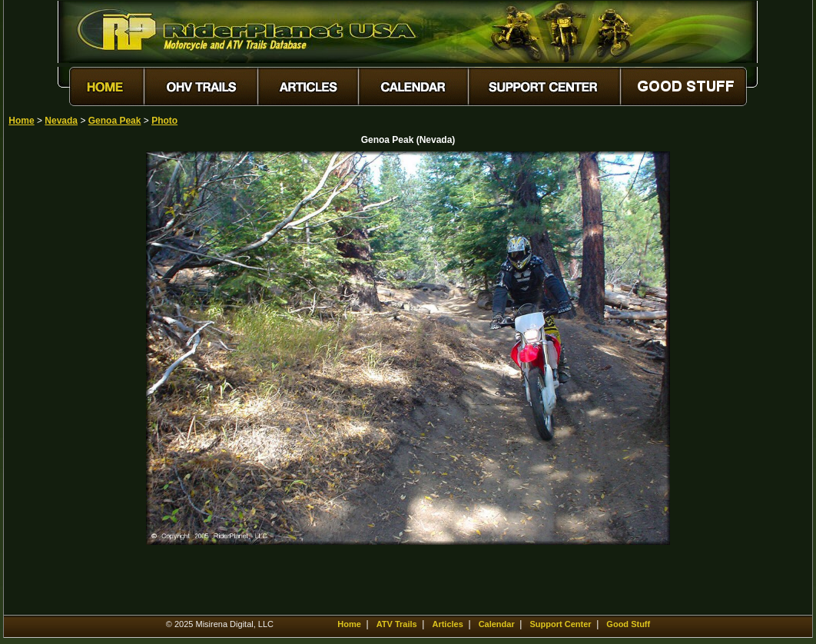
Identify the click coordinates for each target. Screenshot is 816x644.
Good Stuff (628, 624)
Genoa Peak (115, 121)
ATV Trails (397, 624)
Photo (164, 121)
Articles (447, 624)
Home (21, 121)
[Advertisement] (62, 382)
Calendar (497, 624)
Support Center (561, 624)
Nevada (61, 121)
